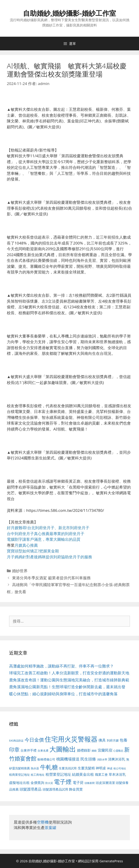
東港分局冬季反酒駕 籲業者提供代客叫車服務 (51, 578)
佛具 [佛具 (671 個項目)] (102, 740)
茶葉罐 (50, 828)
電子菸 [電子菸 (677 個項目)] (78, 782)
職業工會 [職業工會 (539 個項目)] (101, 774)
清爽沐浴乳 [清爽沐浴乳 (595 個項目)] (117, 759)
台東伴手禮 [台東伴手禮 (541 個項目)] (28, 750)
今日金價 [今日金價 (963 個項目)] (34, 740)
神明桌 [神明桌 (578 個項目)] (101, 768)
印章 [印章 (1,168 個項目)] (14, 750)
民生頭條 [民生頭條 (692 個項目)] (88, 759)
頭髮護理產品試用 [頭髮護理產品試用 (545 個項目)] (55, 789)
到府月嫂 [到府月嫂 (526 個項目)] (113, 740)
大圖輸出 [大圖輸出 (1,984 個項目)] (63, 749)
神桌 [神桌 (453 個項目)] (110, 768)
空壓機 (43, 822)
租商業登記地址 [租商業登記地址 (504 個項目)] (19, 775)
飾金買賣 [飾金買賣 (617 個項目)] (76, 789)
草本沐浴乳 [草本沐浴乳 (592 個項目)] (117, 774)
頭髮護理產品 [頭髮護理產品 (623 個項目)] (31, 789)
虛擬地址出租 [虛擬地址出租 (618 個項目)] (19, 783)
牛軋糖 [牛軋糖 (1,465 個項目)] (49, 767)
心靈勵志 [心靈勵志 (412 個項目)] (118, 751)
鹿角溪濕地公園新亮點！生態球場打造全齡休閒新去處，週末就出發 (67, 687)
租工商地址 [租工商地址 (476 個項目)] (38, 775)
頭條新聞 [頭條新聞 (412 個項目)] (90, 783)
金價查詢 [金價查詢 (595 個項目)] (37, 783)
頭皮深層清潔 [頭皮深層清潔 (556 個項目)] (105, 783)
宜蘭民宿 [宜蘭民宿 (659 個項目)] (105, 750)
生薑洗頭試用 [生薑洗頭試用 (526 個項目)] (68, 768)
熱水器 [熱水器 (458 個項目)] (35, 768)
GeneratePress (111, 861)
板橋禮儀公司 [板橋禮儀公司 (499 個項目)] (46, 759)
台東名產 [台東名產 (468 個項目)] (43, 751)
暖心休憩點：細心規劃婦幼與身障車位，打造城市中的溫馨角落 (63, 694)
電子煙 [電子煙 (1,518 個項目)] (63, 782)
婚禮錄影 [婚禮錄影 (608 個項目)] (84, 750)
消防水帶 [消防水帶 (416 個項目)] (102, 760)
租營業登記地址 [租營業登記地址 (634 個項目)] (58, 774)
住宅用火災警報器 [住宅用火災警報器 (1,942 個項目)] (71, 739)
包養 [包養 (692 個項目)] (124, 740)
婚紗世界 (20, 571)
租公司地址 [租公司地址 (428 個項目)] (120, 768)
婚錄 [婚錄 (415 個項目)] (94, 751)
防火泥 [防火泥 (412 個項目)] (49, 783)
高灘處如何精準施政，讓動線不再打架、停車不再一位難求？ (61, 666)
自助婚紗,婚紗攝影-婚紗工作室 (69, 13)
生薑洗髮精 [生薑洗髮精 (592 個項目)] (86, 768)
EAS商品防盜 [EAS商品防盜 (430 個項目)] (16, 741)
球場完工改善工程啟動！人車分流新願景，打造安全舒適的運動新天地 (69, 673)
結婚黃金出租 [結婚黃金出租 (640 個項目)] (83, 774)
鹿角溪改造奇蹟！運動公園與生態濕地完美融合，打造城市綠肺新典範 (69, 680)
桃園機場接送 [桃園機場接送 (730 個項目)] (68, 759)
